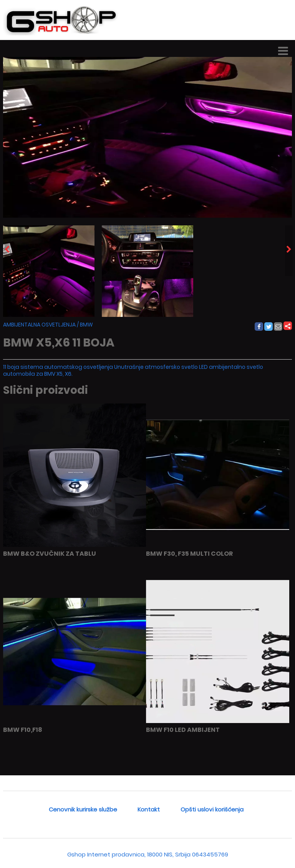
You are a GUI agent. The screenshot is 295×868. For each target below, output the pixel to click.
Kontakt (149, 809)
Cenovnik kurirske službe (83, 809)
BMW (86, 325)
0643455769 (210, 854)
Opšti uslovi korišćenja (212, 809)
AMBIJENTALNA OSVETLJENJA (39, 325)
